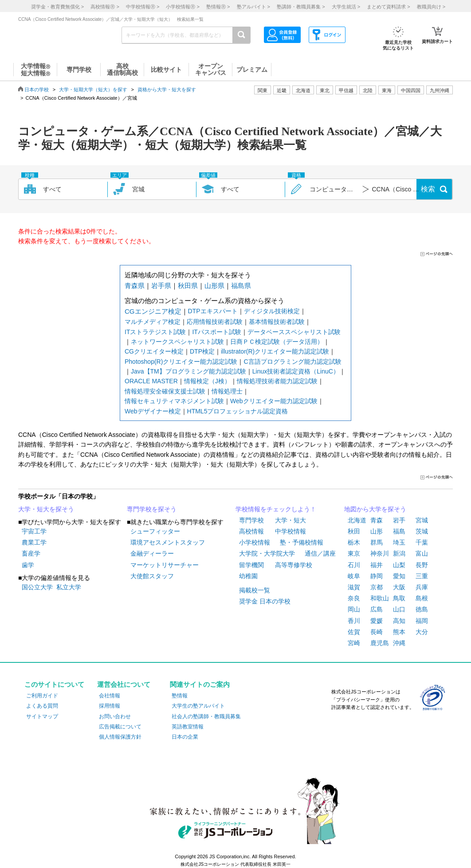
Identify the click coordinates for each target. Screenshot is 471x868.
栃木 (354, 542)
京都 (377, 587)
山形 (377, 531)
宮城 (422, 520)
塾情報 (180, 696)
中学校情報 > (143, 7)
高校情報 (251, 531)
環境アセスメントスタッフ (168, 542)
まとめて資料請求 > (388, 7)
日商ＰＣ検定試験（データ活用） (277, 342)
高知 (399, 621)
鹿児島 (380, 643)
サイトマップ (42, 716)
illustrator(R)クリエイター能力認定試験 (275, 351)
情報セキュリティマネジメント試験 (174, 401)
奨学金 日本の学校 (265, 601)
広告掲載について (120, 727)
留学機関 (251, 565)
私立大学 (69, 587)
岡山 (354, 609)
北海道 (303, 90)
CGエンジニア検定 (153, 311)
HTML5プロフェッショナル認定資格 (238, 411)
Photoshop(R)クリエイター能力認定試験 (181, 362)
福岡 (422, 621)
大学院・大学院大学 (267, 553)
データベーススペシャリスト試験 (294, 332)
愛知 (399, 576)
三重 (422, 576)
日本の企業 (185, 737)
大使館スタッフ (152, 576)
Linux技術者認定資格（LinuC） (296, 371)
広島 (377, 609)
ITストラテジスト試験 (155, 332)
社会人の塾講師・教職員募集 (206, 716)
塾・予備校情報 (302, 542)
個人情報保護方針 (120, 737)
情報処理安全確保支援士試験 (165, 391)
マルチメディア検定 (153, 322)
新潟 (399, 553)
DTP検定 (202, 351)
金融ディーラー (152, 553)
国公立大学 (37, 587)
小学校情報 (255, 542)
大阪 (399, 587)
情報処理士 (227, 391)
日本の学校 (37, 90)
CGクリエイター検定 (154, 351)
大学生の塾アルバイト (198, 706)
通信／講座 (320, 553)
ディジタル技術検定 (272, 311)
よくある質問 (42, 706)
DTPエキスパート (213, 311)
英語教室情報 (188, 727)
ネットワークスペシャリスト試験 (177, 342)
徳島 (422, 609)
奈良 (354, 598)
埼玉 (399, 542)
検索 (428, 189)
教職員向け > (431, 7)
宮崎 (354, 643)
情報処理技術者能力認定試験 (277, 381)
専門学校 (251, 520)
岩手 (399, 520)
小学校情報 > (183, 7)
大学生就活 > (346, 7)
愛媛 (377, 621)
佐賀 (354, 632)
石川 (354, 565)
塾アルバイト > (253, 7)
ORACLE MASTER (151, 381)
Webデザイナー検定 (153, 411)
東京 (354, 553)
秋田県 (188, 286)
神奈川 (380, 553)
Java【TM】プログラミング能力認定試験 (188, 371)
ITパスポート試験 (216, 332)
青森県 (135, 286)
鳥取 (399, 598)
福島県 (241, 286)
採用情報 (110, 706)
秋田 (354, 531)
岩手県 (161, 286)
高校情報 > (105, 7)
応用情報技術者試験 (215, 322)
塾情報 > (218, 7)
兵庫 (422, 587)
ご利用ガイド (42, 696)
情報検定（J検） (207, 381)
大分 (422, 632)
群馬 (377, 542)
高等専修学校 (294, 565)
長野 (422, 565)
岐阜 (354, 576)
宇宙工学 (34, 531)
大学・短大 (290, 520)
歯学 (28, 565)
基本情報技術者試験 (277, 322)
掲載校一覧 (255, 590)
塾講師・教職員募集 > (301, 7)
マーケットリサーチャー (165, 565)
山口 (399, 609)
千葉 (422, 542)
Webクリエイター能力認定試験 (274, 401)
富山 (422, 553)
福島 (399, 531)
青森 (377, 520)
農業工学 (34, 542)
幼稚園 (248, 576)
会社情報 (110, 696)
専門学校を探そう (152, 509)
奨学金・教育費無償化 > (57, 7)
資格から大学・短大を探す (167, 90)
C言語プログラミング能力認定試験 (292, 362)
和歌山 (380, 598)
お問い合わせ (115, 716)
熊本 (399, 632)
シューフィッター (155, 531)
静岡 (377, 576)
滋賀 (354, 587)
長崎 (377, 632)
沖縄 (399, 643)
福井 (377, 565)
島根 (422, 598)
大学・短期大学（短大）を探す (93, 90)
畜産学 (31, 553)
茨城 (422, 531)
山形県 (214, 286)
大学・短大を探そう (46, 509)
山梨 (399, 565)
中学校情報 (290, 531)
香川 (354, 621)
